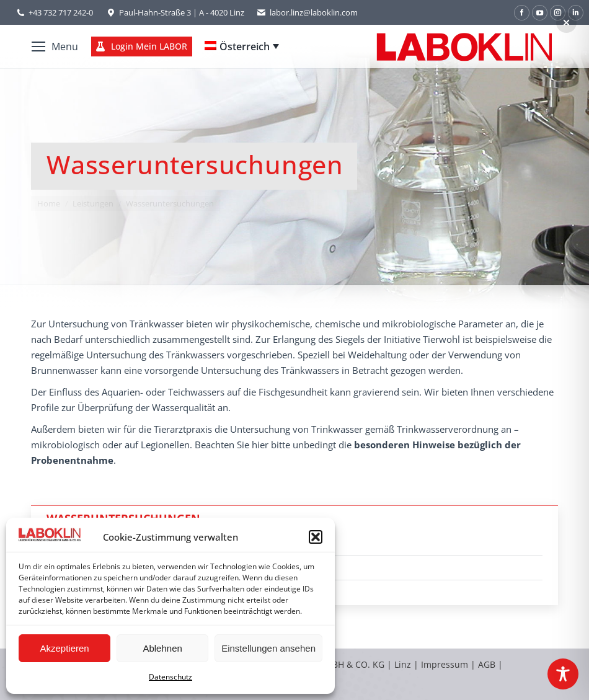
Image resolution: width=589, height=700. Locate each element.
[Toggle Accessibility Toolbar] (563, 674)
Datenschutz (170, 677)
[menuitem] (242, 47)
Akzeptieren (64, 648)
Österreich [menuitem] (245, 47)
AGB (488, 664)
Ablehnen (162, 648)
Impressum (445, 664)
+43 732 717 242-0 (61, 12)
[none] (242, 47)
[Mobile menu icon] (55, 47)
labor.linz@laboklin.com (307, 13)
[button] (316, 537)
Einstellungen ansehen (268, 648)
